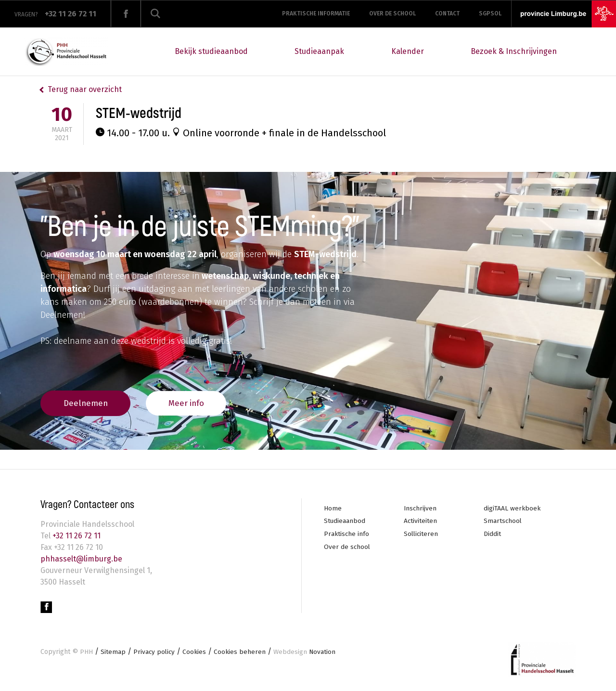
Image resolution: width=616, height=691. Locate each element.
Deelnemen (89, 403)
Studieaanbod (345, 522)
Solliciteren (422, 535)
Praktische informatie (316, 13)
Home (333, 509)
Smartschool (503, 522)
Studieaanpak (319, 51)
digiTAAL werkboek (513, 509)
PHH (86, 653)
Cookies (196, 653)
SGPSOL (490, 13)
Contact (447, 13)
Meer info (196, 403)
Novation (307, 653)
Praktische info (347, 535)
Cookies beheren (242, 653)
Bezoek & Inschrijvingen (514, 51)
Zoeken (155, 14)
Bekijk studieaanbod (211, 51)
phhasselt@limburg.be (81, 559)
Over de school (392, 13)
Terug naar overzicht (85, 89)
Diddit (492, 535)
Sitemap (113, 653)
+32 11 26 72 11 (76, 536)
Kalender (408, 51)
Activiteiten (421, 522)
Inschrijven (421, 509)
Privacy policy (155, 653)
